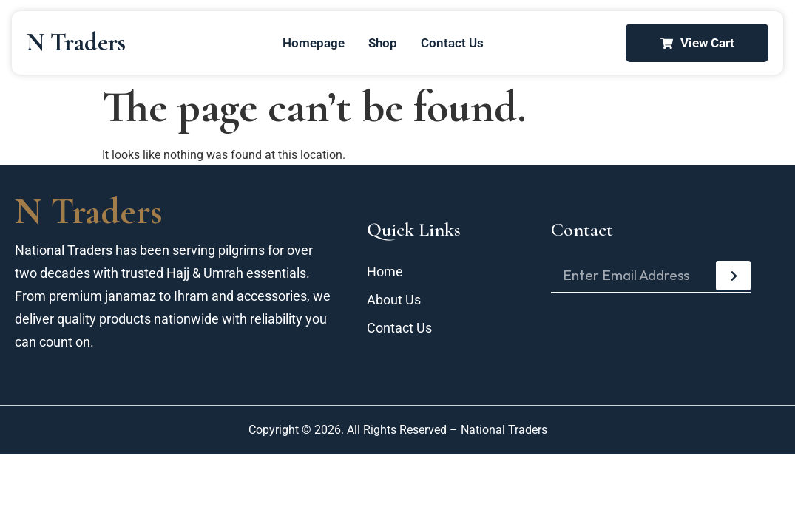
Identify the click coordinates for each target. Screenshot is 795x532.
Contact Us (452, 43)
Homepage (314, 43)
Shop (383, 43)
